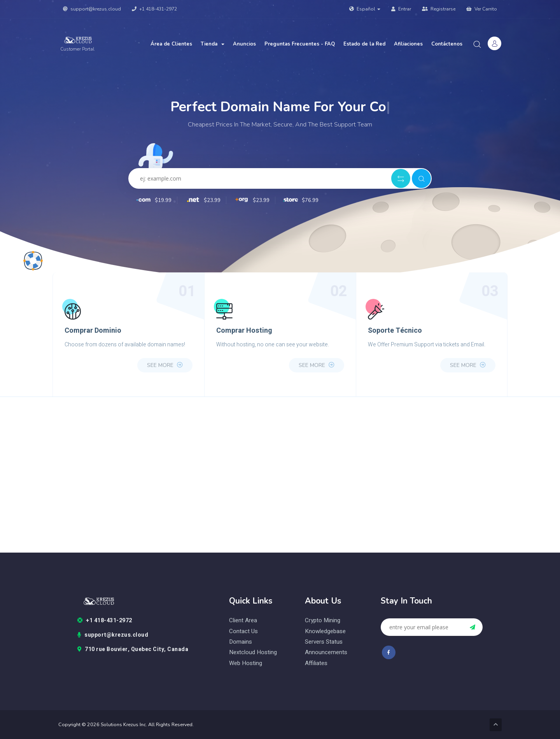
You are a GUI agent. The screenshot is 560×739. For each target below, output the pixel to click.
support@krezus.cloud (92, 9)
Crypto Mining (323, 621)
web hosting (246, 663)
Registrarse (439, 9)
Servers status (324, 642)
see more (165, 365)
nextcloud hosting (253, 652)
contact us (243, 631)
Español (365, 9)
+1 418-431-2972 (154, 9)
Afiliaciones (408, 44)
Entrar (401, 9)
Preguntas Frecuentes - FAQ (300, 44)
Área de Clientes (171, 44)
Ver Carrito (482, 9)
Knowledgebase (325, 631)
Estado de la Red (364, 44)
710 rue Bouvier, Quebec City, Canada (133, 649)
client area (243, 621)
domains (241, 642)
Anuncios (244, 44)
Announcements (326, 652)
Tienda (213, 44)
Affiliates (316, 663)
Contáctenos (447, 44)
